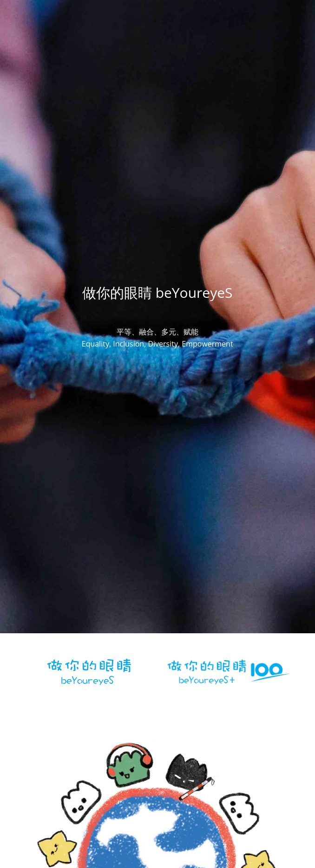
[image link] (87, 670)
